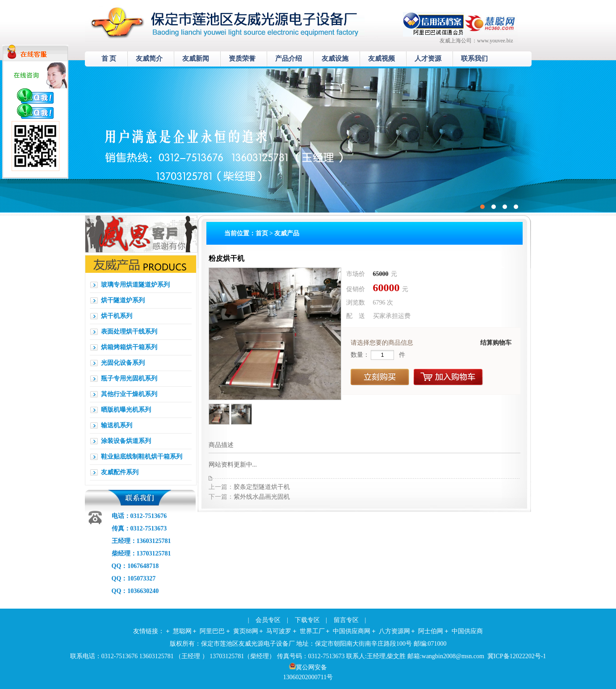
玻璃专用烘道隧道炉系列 (135, 285)
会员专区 (268, 620)
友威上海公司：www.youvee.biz (476, 41)
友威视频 (381, 58)
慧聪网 (182, 631)
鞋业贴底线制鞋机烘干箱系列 (142, 457)
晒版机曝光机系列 (126, 410)
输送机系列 (117, 425)
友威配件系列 (120, 472)
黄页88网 (246, 631)
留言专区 (346, 620)
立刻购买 (380, 377)
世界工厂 (312, 631)
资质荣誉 (242, 58)
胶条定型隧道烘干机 (262, 487)
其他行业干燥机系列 (129, 394)
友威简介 (149, 58)
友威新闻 (196, 58)
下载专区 (307, 620)
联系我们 (474, 58)
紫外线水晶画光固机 (262, 497)
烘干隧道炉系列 (123, 300)
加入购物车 (448, 377)
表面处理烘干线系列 (129, 332)
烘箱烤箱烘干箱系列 (129, 347)
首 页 (109, 58)
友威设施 (335, 58)
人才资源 (428, 58)
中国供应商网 (352, 631)
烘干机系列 (117, 316)
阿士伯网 (431, 631)
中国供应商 (467, 631)
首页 (262, 233)
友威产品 (287, 233)
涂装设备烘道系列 (126, 441)
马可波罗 (279, 631)
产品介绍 (289, 58)
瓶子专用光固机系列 (129, 378)
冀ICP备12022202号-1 (517, 656)
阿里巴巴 (212, 631)
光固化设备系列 (123, 363)
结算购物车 (496, 343)
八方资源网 (394, 631)
